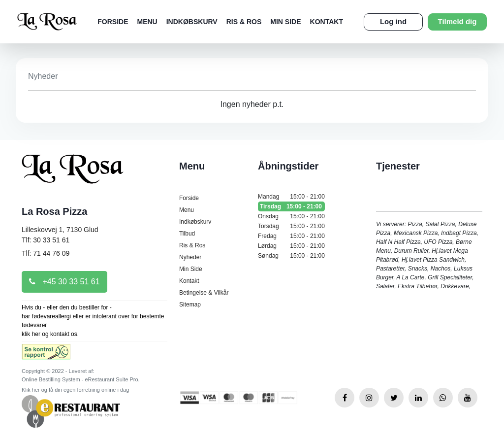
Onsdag (291, 216)
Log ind (393, 21)
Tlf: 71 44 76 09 (46, 253)
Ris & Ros (244, 22)
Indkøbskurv (192, 22)
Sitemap (190, 305)
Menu (147, 22)
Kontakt (327, 22)
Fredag (291, 236)
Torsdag (291, 226)
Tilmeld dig (457, 21)
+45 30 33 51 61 (64, 282)
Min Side (285, 22)
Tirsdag (291, 206)
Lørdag (291, 246)
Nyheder (190, 257)
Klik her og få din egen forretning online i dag (75, 390)
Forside (113, 22)
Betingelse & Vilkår (204, 293)
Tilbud (187, 234)
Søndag (291, 256)
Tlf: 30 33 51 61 (46, 240)
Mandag (291, 197)
